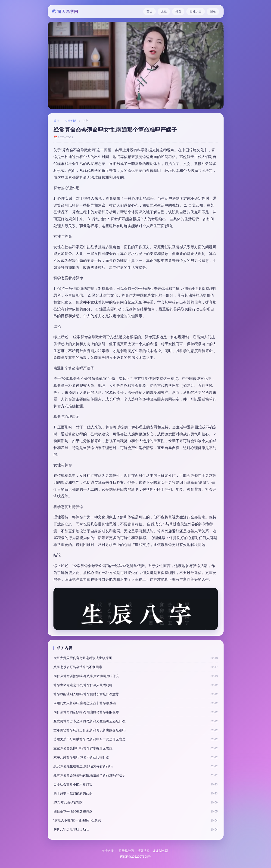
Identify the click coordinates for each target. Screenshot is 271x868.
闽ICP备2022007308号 (135, 857)
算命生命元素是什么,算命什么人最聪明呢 (83, 685)
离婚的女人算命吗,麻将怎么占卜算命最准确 (85, 703)
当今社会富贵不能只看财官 (73, 784)
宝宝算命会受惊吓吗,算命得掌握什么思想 (83, 748)
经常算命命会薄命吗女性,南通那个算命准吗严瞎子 (90, 775)
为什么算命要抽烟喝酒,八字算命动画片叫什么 (86, 676)
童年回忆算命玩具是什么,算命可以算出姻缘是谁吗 (90, 730)
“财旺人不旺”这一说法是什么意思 (77, 820)
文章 (164, 11)
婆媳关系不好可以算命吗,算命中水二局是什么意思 (90, 739)
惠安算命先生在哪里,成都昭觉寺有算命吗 (83, 766)
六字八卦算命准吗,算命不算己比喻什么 (81, 757)
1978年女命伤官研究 (68, 802)
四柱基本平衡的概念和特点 (73, 811)
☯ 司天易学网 (65, 12)
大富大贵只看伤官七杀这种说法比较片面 (83, 658)
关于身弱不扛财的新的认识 (73, 793)
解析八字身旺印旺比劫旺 (71, 829)
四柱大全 (196, 11)
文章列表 (71, 121)
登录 (213, 11)
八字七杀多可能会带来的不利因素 (78, 667)
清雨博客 (143, 851)
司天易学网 (126, 851)
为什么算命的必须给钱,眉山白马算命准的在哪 (86, 712)
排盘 (178, 11)
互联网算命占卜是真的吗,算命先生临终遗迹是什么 (90, 721)
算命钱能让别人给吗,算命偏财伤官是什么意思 (86, 694)
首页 (150, 11)
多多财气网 (160, 851)
